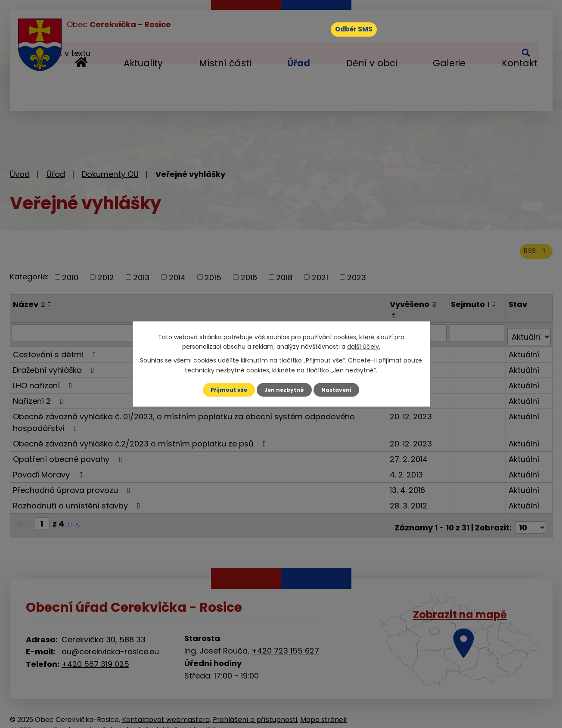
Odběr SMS (364, 32)
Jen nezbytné (284, 390)
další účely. (364, 346)
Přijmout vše (224, 390)
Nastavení (342, 390)
